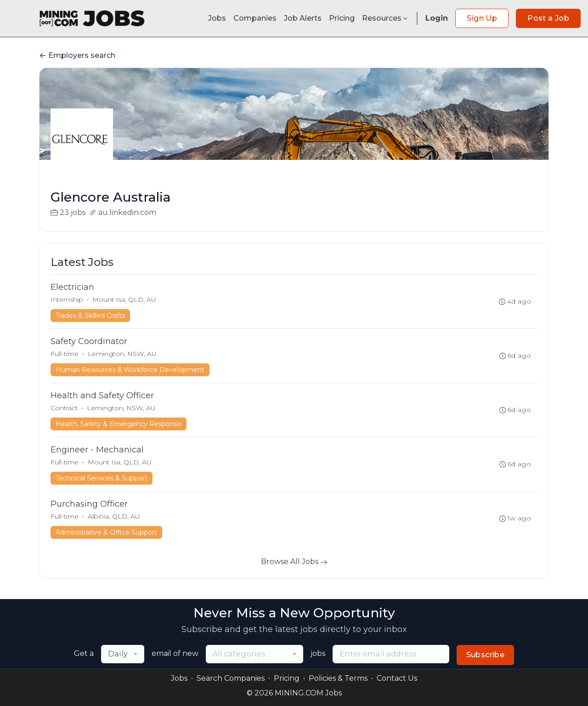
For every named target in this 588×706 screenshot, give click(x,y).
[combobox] (123, 654)
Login (437, 18)
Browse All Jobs (294, 562)
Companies (255, 18)
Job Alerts (303, 18)
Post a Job (548, 18)
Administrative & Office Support (106, 532)
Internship (67, 299)
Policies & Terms (338, 678)
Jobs (217, 18)
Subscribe (486, 655)
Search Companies (231, 678)
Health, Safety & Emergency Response (119, 424)
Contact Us (397, 678)
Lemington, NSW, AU (122, 354)
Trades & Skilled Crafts (90, 316)
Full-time (65, 354)
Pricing (342, 18)
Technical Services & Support (102, 478)
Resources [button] (385, 18)
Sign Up (482, 18)
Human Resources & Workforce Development (130, 370)
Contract (64, 408)
